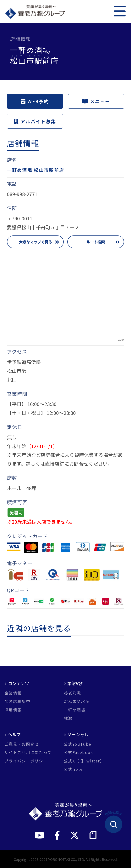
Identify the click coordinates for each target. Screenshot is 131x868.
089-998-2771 (22, 194)
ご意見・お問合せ (22, 744)
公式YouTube (78, 744)
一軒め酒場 (75, 710)
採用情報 (13, 710)
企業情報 (13, 693)
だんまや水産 (77, 701)
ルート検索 (96, 242)
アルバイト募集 (35, 121)
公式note (73, 769)
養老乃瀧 (73, 693)
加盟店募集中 (17, 701)
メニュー (96, 101)
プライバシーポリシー (26, 761)
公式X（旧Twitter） (84, 761)
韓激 (68, 718)
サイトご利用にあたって (28, 752)
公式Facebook (79, 752)
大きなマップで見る (35, 242)
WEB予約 (35, 101)
